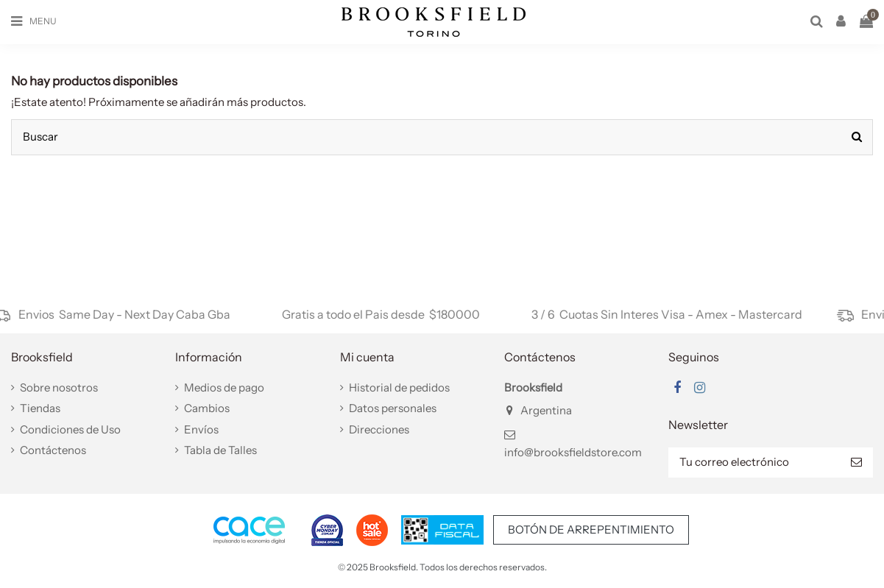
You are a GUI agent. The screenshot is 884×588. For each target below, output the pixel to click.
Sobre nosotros (59, 387)
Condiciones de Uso (70, 429)
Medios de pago (224, 387)
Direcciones (379, 429)
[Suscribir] (856, 463)
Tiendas (40, 408)
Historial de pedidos (399, 387)
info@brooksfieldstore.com (573, 452)
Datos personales (393, 408)
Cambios (207, 408)
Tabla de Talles (220, 450)
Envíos (201, 429)
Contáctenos (53, 450)
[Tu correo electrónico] (754, 463)
